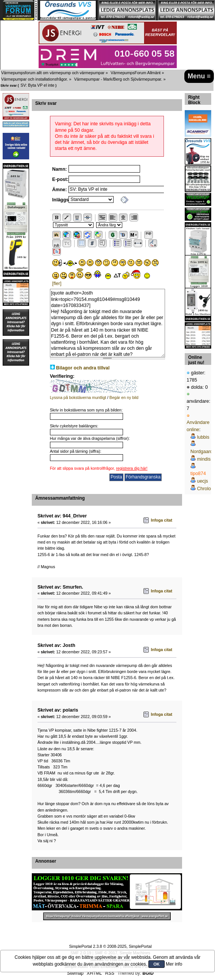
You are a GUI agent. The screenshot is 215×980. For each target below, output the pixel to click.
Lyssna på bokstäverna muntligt (78, 397)
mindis (204, 459)
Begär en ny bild (124, 397)
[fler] (57, 284)
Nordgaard (202, 452)
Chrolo (204, 489)
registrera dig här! (132, 468)
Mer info (174, 964)
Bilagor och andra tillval (83, 368)
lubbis (203, 437)
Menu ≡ (199, 76)
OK (157, 964)
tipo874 (198, 474)
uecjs (202, 481)
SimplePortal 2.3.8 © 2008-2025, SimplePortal (110, 946)
